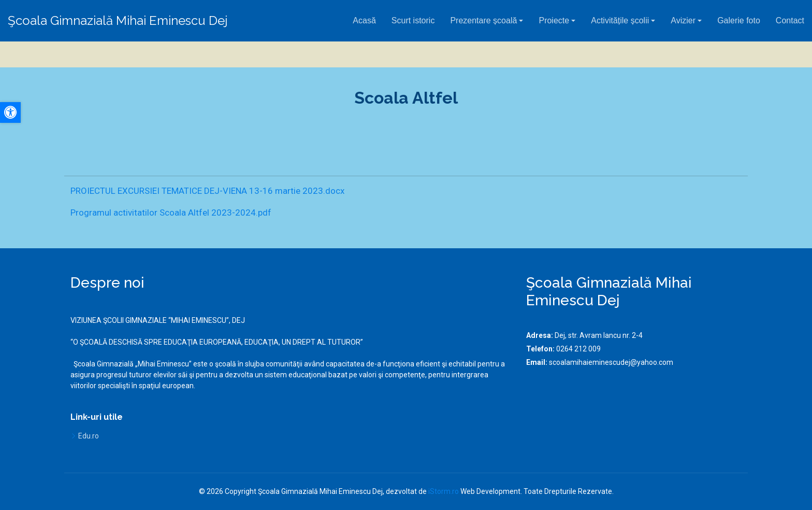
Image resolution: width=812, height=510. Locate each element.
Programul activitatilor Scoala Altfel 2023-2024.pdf (171, 212)
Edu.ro (89, 436)
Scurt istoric (413, 20)
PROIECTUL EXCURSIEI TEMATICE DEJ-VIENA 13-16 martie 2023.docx (207, 191)
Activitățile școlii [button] (620, 20)
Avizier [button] (683, 20)
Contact (790, 20)
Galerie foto (739, 20)
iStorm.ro (444, 491)
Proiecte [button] (554, 20)
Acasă (364, 20)
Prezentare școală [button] (483, 20)
